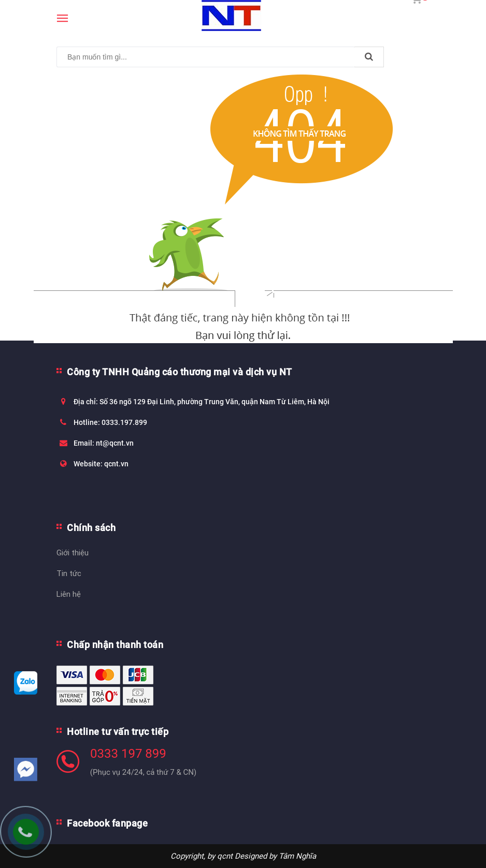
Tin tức (69, 573)
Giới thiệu (73, 553)
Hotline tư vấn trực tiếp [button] (118, 732)
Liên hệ (69, 594)
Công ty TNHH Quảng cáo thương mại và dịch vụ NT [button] (180, 372)
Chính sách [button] (91, 528)
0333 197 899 (128, 754)
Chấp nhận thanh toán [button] (115, 645)
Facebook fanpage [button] (107, 823)
